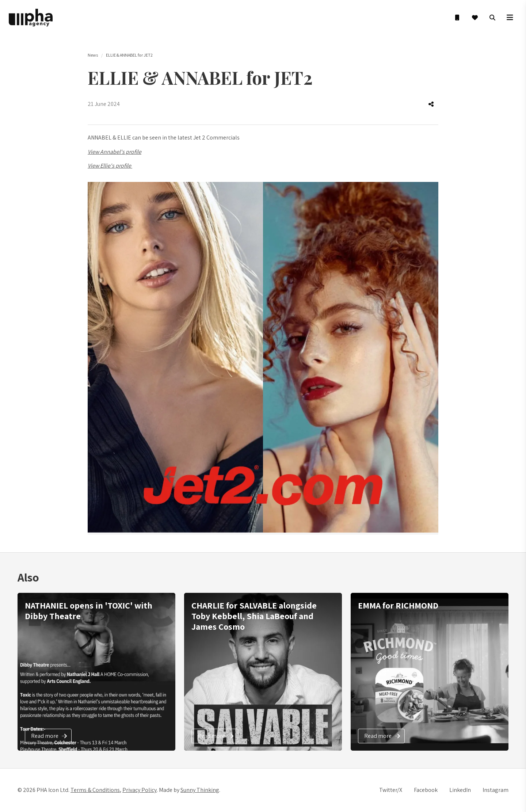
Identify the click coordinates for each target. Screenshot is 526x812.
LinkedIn (460, 790)
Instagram (495, 790)
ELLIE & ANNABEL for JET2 (129, 55)
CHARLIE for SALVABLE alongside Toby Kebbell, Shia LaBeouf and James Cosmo (254, 616)
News (93, 55)
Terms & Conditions (95, 790)
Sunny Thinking (200, 790)
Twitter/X (391, 790)
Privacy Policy (140, 790)
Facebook (426, 790)
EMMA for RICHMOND (398, 605)
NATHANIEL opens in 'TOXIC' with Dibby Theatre (89, 611)
